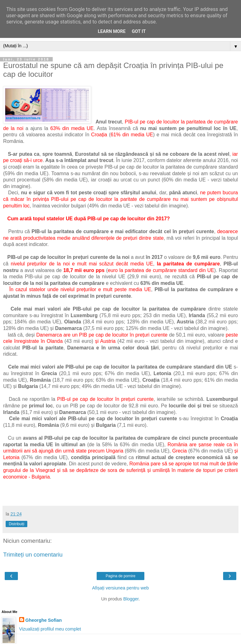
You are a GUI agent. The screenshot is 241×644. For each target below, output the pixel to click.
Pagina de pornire (121, 576)
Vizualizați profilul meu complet (50, 629)
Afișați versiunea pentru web (121, 588)
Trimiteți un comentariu (33, 555)
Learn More (112, 31)
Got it (139, 31)
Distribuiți (16, 524)
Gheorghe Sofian (44, 620)
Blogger (131, 599)
